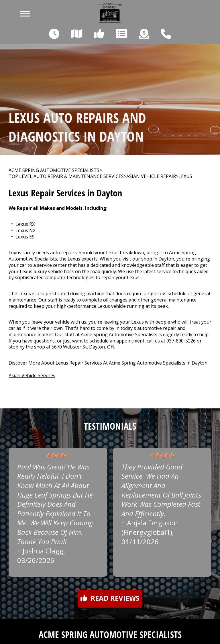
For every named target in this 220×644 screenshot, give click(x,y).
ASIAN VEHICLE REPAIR (151, 176)
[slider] (58, 456)
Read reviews (110, 598)
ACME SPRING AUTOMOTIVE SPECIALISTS (54, 170)
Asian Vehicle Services (32, 375)
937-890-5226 (181, 341)
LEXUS (185, 176)
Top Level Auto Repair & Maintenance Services (66, 176)
